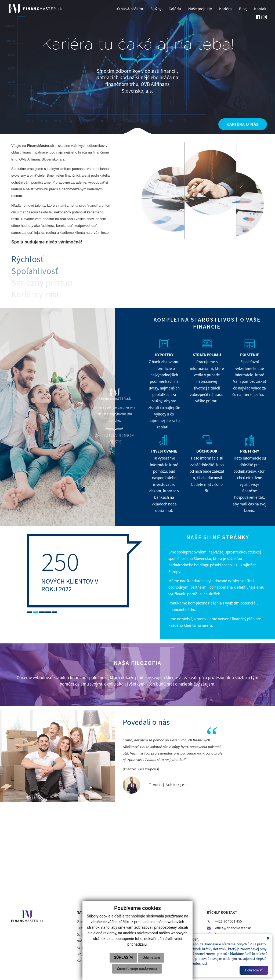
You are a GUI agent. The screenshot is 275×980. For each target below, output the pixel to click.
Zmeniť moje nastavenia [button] (137, 968)
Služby (82, 928)
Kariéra (82, 947)
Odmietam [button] (151, 957)
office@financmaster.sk (229, 928)
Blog (80, 954)
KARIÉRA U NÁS (243, 124)
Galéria (82, 935)
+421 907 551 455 (224, 921)
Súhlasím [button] (123, 957)
